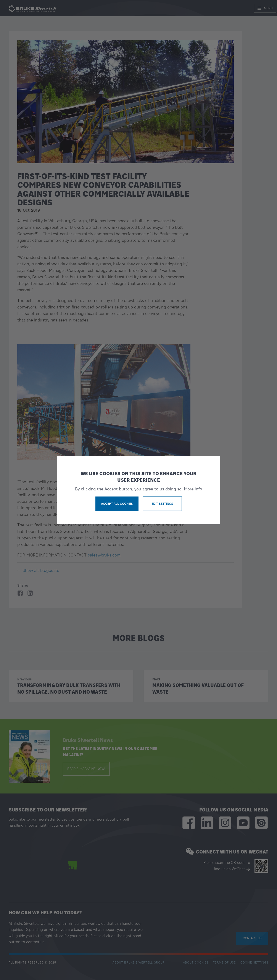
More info (193, 489)
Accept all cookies (117, 504)
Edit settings (162, 504)
